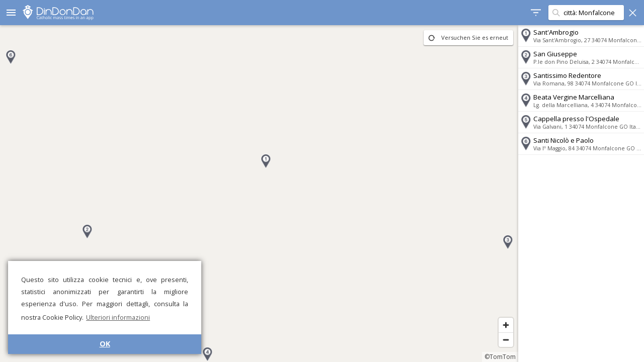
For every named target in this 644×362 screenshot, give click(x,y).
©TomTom (500, 357)
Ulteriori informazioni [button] (118, 317)
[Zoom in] (506, 325)
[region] (259, 194)
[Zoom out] (506, 340)
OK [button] (105, 344)
